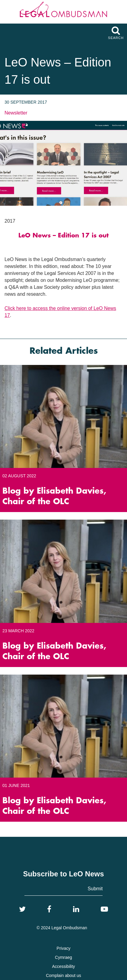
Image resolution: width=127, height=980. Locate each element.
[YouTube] (104, 909)
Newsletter (16, 113)
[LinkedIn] (76, 909)
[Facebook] (49, 909)
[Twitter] (22, 909)
